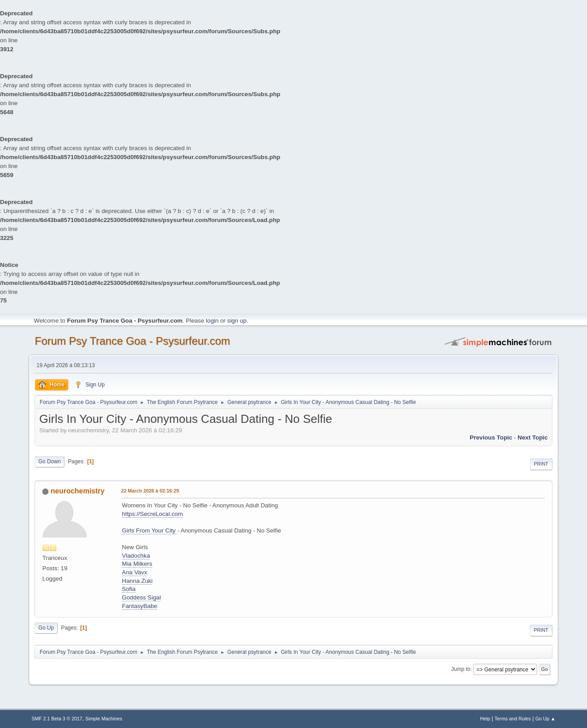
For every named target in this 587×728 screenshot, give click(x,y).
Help (485, 719)
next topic (533, 437)
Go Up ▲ (545, 719)
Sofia (129, 589)
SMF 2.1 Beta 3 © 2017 (57, 719)
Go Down (49, 462)
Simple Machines (104, 719)
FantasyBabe (140, 606)
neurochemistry (78, 491)
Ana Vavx (134, 572)
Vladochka (136, 556)
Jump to (461, 669)
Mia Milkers (137, 564)
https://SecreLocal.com (152, 514)
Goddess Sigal (141, 597)
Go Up (46, 628)
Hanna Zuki (137, 581)
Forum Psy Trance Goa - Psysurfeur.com (132, 341)
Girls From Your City (149, 530)
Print (541, 464)
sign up (237, 321)
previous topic (491, 437)
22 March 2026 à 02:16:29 (150, 491)
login (212, 321)
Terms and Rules (513, 719)
